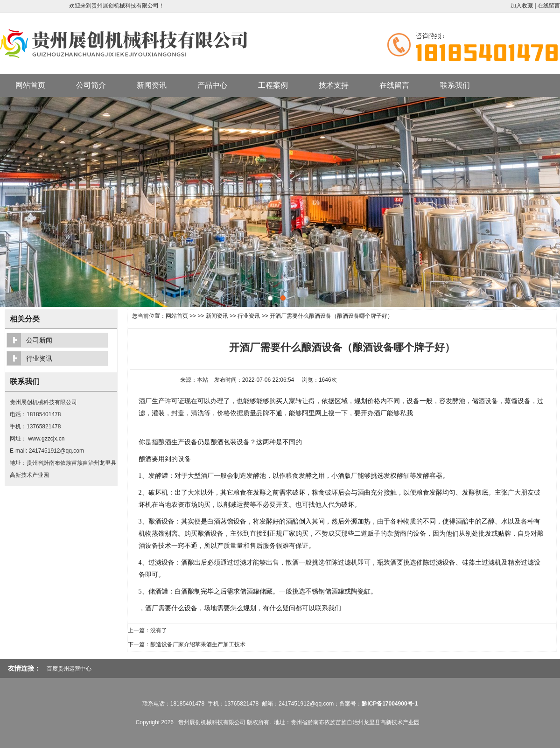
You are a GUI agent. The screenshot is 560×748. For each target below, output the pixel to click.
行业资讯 (249, 316)
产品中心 (212, 85)
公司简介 (91, 85)
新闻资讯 (152, 85)
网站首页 (30, 85)
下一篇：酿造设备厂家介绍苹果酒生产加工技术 (187, 644)
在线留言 (549, 6)
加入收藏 (522, 6)
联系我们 (455, 85)
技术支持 (334, 85)
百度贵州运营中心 (69, 669)
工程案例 (273, 85)
